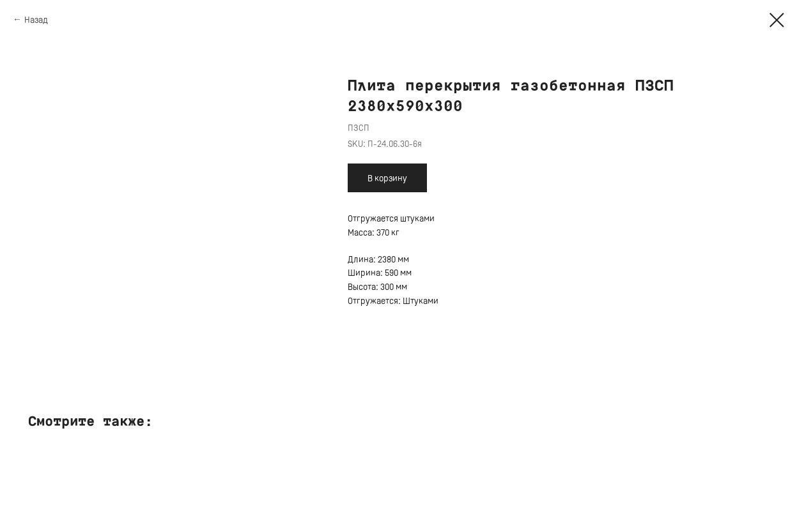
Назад (36, 19)
